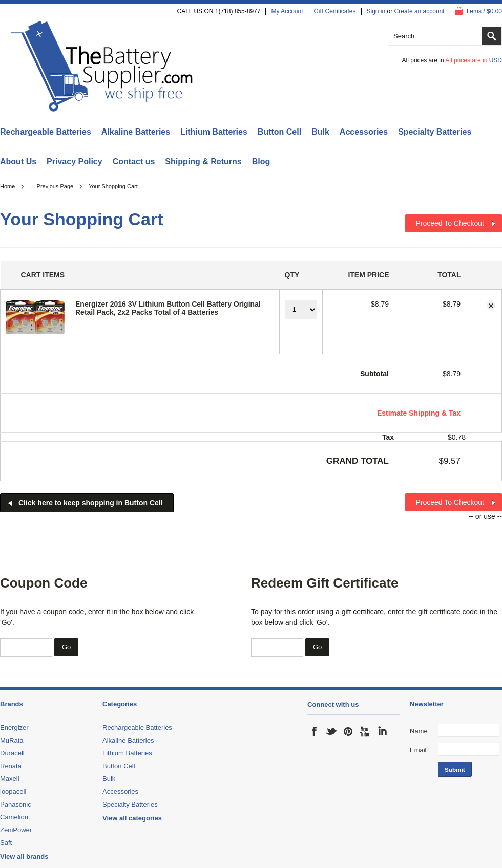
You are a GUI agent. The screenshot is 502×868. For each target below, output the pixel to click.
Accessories (364, 132)
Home (7, 186)
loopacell (13, 791)
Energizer (14, 728)
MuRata (12, 740)
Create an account (420, 11)
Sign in (376, 11)
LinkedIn (382, 731)
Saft (6, 843)
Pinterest (348, 731)
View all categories (132, 818)
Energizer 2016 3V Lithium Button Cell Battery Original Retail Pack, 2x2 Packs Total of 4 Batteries (168, 308)
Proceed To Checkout (450, 223)
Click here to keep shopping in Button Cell (91, 503)
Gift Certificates (334, 11)
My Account (287, 11)
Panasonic (16, 804)
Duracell (12, 753)
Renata (11, 766)
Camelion (14, 817)
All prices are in (474, 60)
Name (419, 731)
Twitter (331, 731)
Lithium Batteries (214, 132)
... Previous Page (52, 186)
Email (418, 750)
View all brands (24, 856)
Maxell (10, 779)
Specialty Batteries (435, 132)
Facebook (315, 731)
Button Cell (279, 132)
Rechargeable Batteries (46, 132)
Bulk (320, 132)
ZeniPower (16, 830)
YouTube (365, 731)
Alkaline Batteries (136, 132)
